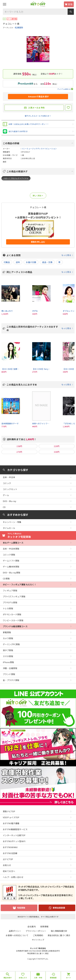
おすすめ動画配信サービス (15, 829)
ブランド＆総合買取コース (15, 626)
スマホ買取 (8, 656)
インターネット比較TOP (14, 835)
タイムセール (9, 528)
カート (68, 978)
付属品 (7, 262)
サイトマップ (38, 940)
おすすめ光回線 (10, 853)
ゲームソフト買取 (11, 561)
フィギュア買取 (10, 590)
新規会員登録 (59, 908)
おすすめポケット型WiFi (14, 841)
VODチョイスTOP (11, 817)
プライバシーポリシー (36, 931)
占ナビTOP (8, 859)
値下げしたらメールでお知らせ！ (38, 116)
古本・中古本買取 (11, 549)
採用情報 (44, 926)
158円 (19, 446)
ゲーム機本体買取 (11, 567)
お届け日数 (31, 262)
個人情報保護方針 (59, 931)
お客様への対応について (17, 935)
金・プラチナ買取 (11, 680)
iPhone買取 (8, 662)
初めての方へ (9, 871)
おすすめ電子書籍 (11, 823)
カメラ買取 (8, 638)
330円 (57, 452)
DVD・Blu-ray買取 (12, 573)
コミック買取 (9, 555)
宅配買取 (21, 908)
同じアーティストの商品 (40, 272)
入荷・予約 (38, 978)
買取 (70, 4)
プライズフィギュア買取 (14, 596)
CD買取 (6, 579)
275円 (19, 452)
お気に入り (23, 978)
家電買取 (7, 632)
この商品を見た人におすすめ (40, 385)
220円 (57, 446)
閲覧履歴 (53, 978)
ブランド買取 (9, 674)
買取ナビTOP (9, 811)
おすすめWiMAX (10, 847)
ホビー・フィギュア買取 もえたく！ (19, 584)
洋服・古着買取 (10, 668)
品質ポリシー (15, 931)
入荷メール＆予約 (36, 108)
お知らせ (7, 865)
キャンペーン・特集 (12, 522)
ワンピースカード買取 (13, 620)
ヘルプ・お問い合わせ (13, 877)
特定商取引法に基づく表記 (38, 953)
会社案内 (32, 926)
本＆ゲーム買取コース (13, 543)
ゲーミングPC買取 (11, 644)
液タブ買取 (8, 650)
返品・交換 (47, 262)
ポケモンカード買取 (12, 614)
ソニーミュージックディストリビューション (39, 149)
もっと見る (66, 255)
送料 (18, 262)
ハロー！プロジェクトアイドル (16, 178)
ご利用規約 (38, 935)
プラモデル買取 (10, 602)
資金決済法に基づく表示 (59, 935)
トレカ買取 (8, 608)
